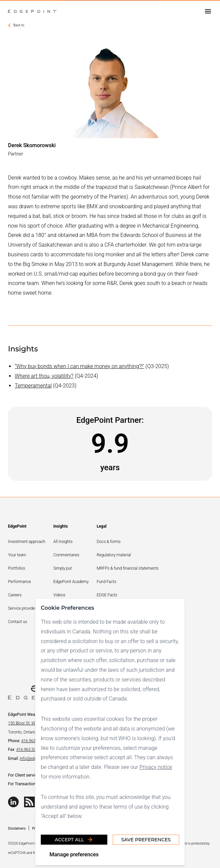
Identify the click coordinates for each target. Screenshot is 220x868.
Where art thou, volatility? (44, 376)
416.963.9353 (33, 741)
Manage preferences (74, 854)
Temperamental (33, 386)
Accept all (74, 840)
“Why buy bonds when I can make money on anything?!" (79, 366)
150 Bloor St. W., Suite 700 (31, 723)
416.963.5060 (28, 750)
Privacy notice (156, 767)
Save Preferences (146, 840)
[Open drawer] (208, 12)
